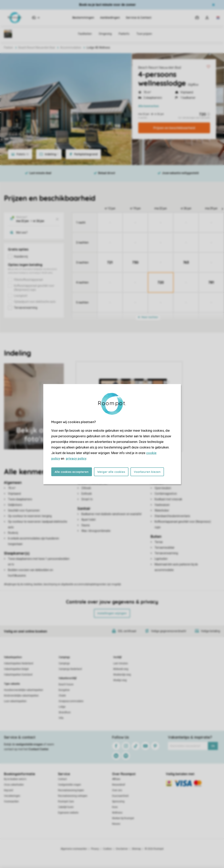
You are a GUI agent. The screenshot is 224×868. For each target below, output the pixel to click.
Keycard (8, 790)
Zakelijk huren (66, 807)
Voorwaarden (11, 801)
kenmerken (149, 106)
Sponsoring (118, 801)
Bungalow (64, 690)
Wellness (117, 813)
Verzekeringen (12, 796)
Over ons (117, 790)
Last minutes (121, 663)
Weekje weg (120, 680)
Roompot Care (66, 801)
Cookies (107, 849)
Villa (61, 718)
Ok (213, 746)
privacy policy (76, 458)
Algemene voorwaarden (74, 849)
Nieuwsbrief (119, 785)
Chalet (62, 696)
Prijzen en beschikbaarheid (174, 128)
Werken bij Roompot (123, 818)
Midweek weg (121, 669)
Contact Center (39, 749)
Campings (64, 657)
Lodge (62, 707)
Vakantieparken (13, 657)
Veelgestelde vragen (70, 785)
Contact (62, 779)
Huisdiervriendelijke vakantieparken (24, 690)
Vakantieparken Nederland (19, 663)
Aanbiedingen (110, 18)
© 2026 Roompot (154, 849)
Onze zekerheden (14, 785)
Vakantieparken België (16, 669)
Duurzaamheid (120, 796)
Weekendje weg (122, 675)
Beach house (66, 684)
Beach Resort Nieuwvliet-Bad (160, 68)
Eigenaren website (68, 813)
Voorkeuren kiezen (147, 472)
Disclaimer (122, 849)
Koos (115, 807)
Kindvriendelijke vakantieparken (21, 696)
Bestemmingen (83, 18)
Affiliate (116, 779)
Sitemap (136, 849)
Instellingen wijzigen (112, 613)
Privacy (95, 849)
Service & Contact (139, 18)
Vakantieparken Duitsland (18, 675)
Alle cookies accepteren (72, 472)
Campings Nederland (70, 669)
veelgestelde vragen (29, 744)
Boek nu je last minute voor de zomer (108, 5)
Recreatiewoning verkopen (73, 796)
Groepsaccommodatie (71, 701)
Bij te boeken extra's (15, 779)
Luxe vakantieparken (15, 701)
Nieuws (116, 824)
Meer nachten (148, 317)
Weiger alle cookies (111, 472)
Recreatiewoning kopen (71, 790)
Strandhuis (65, 712)
